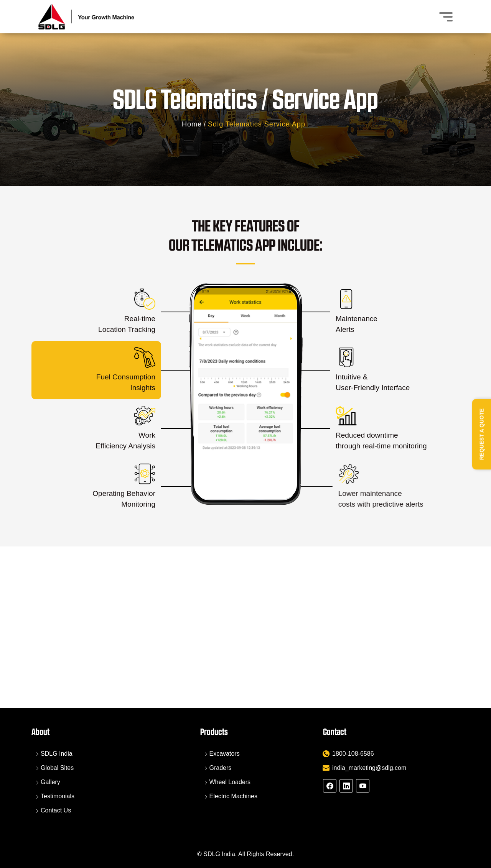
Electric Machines (233, 796)
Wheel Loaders (230, 782)
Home (192, 124)
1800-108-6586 (353, 754)
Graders (221, 768)
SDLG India (57, 754)
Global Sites (57, 768)
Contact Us (56, 810)
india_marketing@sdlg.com (369, 768)
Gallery (50, 782)
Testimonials (58, 796)
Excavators (225, 754)
